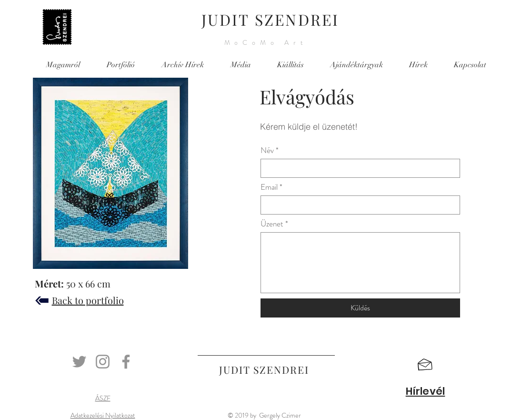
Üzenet (272, 224)
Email (269, 187)
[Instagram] (103, 362)
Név (267, 150)
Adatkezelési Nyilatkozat (103, 415)
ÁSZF (103, 398)
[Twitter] (79, 362)
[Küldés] (360, 308)
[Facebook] (126, 362)
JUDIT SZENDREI (271, 19)
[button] (425, 365)
